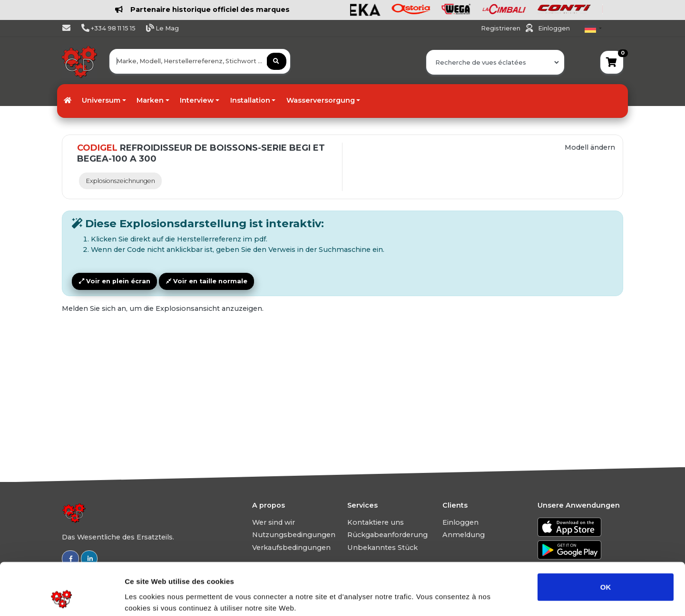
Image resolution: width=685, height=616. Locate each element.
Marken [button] (150, 100)
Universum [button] (101, 100)
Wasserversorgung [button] (321, 100)
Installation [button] (250, 100)
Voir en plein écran (115, 281)
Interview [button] (197, 100)
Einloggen (554, 28)
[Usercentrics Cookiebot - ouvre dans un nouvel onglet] (62, 597)
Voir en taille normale (207, 281)
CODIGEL (97, 148)
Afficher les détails (524, 597)
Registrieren (501, 28)
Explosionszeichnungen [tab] (121, 181)
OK (606, 538)
